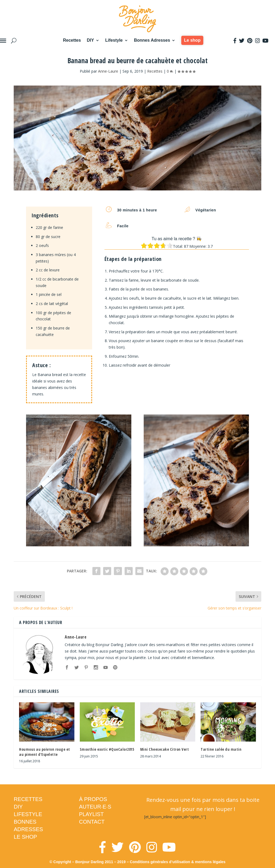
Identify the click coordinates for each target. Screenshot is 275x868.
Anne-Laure (108, 71)
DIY (90, 40)
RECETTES (28, 799)
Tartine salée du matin (221, 749)
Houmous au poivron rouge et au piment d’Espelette (45, 752)
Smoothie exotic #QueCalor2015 (107, 749)
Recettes (72, 40)
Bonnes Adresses (152, 40)
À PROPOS (93, 799)
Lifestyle (114, 40)
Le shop (192, 40)
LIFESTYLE (28, 814)
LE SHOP (25, 837)
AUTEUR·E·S (95, 807)
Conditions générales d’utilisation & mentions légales (178, 862)
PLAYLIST (91, 814)
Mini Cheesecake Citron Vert (165, 749)
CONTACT (92, 822)
